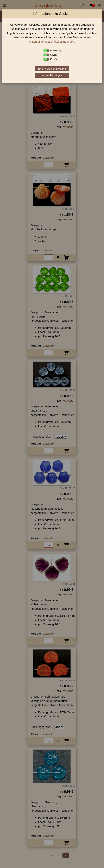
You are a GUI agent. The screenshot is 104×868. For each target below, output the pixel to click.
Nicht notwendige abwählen (52, 69)
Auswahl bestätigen (52, 75)
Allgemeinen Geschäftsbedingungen (52, 42)
